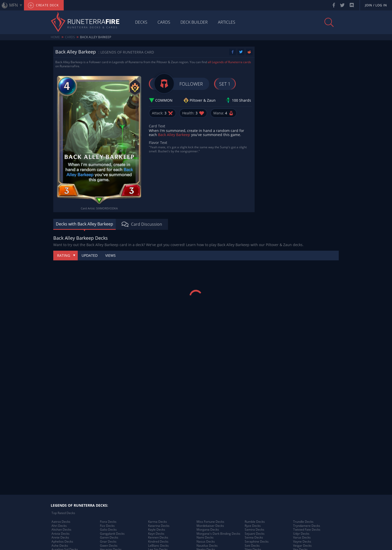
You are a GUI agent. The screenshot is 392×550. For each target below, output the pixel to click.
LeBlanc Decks (158, 546)
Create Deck (43, 5)
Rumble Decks (255, 522)
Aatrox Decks (61, 522)
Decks (141, 22)
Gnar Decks (108, 542)
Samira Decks (254, 530)
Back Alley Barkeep (96, 37)
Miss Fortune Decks (210, 522)
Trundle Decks (303, 522)
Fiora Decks (108, 522)
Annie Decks (60, 538)
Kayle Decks (157, 530)
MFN (14, 5)
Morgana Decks (208, 530)
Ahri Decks (59, 526)
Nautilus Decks (207, 546)
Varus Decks (302, 538)
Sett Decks (252, 546)
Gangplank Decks (112, 534)
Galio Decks (108, 530)
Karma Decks (158, 522)
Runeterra (93, 22)
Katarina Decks (159, 526)
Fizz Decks (107, 526)
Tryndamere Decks (307, 526)
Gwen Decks (109, 546)
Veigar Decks (302, 546)
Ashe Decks (60, 546)
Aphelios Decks (62, 542)
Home (55, 37)
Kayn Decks (156, 534)
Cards (164, 22)
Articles (227, 22)
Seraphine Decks (257, 542)
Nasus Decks (206, 542)
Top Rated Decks (63, 513)
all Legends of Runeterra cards (229, 62)
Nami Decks (205, 538)
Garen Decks (109, 538)
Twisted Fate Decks (307, 530)
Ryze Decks (253, 526)
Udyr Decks (301, 534)
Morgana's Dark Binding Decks (218, 534)
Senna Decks (254, 538)
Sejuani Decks (255, 534)
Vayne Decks (302, 542)
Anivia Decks (61, 534)
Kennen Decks (158, 538)
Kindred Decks (158, 542)
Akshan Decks (61, 530)
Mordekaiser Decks (210, 526)
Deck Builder (194, 22)
